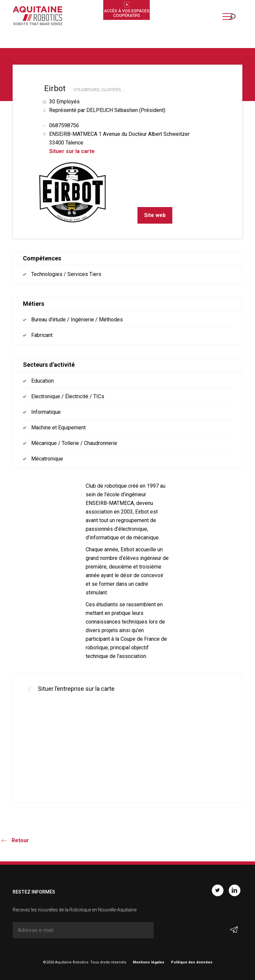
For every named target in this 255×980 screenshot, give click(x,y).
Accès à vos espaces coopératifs (127, 13)
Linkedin (235, 890)
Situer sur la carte (72, 151)
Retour (20, 840)
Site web (155, 215)
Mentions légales (149, 962)
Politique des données (192, 962)
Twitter (218, 890)
